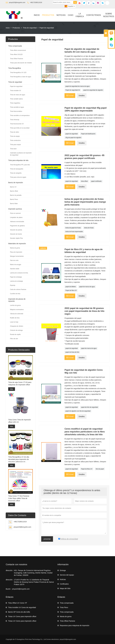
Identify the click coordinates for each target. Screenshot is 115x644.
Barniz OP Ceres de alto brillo (19, 612)
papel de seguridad (72, 134)
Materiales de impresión (17, 244)
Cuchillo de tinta (15, 294)
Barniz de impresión (16, 183)
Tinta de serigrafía (16, 173)
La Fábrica (80, 15)
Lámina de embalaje (16, 281)
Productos (48, 15)
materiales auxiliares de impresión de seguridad (21, 154)
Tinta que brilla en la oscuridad (20, 128)
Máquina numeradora (17, 310)
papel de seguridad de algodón (93, 90)
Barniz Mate (14, 204)
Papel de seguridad (16, 86)
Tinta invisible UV (15, 91)
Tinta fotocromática (16, 111)
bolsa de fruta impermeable (74, 232)
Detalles (82, 96)
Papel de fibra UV (71, 290)
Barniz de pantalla (16, 195)
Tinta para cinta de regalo (18, 177)
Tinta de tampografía (17, 169)
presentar (47, 539)
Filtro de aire (14, 339)
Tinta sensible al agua (17, 107)
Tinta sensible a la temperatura (20, 115)
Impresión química (15, 209)
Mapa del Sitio (65, 588)
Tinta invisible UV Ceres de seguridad (22, 607)
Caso (71, 15)
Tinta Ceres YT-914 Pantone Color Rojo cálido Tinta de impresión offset (19, 498)
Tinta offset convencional (18, 50)
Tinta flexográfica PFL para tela (20, 165)
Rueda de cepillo (15, 334)
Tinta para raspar (15, 145)
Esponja (13, 285)
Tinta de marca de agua (17, 95)
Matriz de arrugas (16, 265)
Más (12, 389)
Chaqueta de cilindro (17, 326)
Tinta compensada (15, 46)
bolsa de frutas (89, 228)
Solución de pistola (16, 230)
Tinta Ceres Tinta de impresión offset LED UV (19, 421)
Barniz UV (13, 187)
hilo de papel (100, 469)
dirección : (10, 570)
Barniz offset (14, 191)
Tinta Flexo (64, 607)
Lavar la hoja (14, 322)
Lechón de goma (15, 305)
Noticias (61, 15)
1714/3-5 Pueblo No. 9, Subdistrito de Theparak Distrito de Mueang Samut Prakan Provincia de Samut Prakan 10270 (34, 582)
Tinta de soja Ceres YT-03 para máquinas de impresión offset (20, 383)
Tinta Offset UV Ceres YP (17, 603)
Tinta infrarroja (15, 120)
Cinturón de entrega (16, 330)
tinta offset (84, 181)
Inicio (37, 15)
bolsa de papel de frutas (73, 228)
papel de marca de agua (87, 287)
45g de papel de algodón (73, 138)
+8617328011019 (36, 2)
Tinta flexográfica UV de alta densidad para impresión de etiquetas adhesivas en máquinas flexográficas (19, 459)
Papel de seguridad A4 (73, 90)
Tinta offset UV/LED (16, 54)
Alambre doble (15, 269)
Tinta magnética (15, 103)
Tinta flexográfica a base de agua (20, 77)
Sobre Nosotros (109, 15)
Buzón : (8, 589)
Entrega (63, 570)
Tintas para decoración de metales (21, 63)
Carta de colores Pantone (18, 289)
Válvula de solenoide (17, 314)
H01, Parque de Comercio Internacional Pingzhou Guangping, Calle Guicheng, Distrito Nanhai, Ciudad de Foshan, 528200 (33, 573)
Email (70, 95)
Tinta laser (13, 149)
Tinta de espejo (15, 136)
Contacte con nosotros (16, 564)
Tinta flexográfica (14, 68)
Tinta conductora (15, 140)
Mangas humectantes (17, 256)
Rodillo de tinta (15, 318)
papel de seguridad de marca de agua (77, 86)
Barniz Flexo (14, 199)
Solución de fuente (16, 234)
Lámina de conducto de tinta (19, 273)
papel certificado (96, 181)
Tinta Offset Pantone (16, 59)
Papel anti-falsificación (88, 134)
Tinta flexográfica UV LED (18, 73)
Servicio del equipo (67, 575)
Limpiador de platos (16, 217)
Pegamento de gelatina (17, 226)
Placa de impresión (16, 252)
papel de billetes (71, 287)
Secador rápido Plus (16, 238)
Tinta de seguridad (30, 28)
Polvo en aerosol (15, 213)
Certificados (64, 584)
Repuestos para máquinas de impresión (75, 625)
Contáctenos (94, 15)
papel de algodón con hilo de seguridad (78, 411)
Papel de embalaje (16, 277)
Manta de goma (15, 248)
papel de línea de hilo (72, 352)
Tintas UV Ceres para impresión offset (22, 616)
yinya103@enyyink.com (17, 2)
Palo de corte (14, 260)
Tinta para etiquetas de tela (18, 160)
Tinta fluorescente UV (17, 124)
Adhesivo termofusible (17, 222)
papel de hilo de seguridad (90, 407)
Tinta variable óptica (16, 99)
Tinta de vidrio (14, 132)
